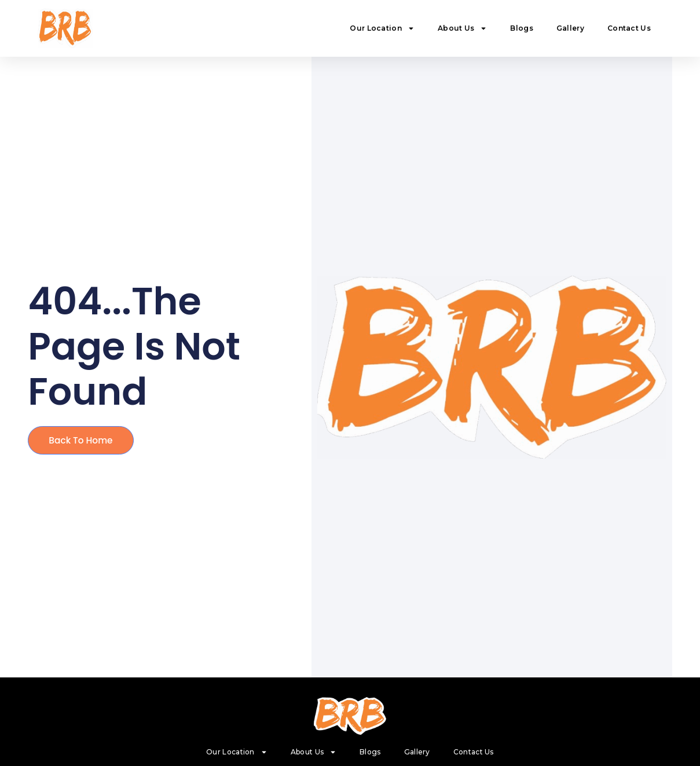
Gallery (570, 28)
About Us (462, 28)
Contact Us (629, 28)
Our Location (382, 28)
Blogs (522, 28)
